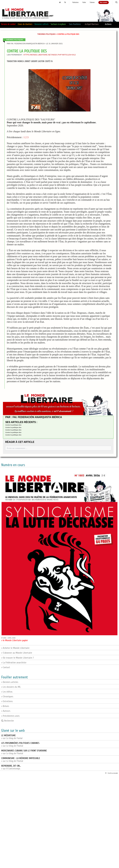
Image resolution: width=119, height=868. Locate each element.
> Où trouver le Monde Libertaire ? (18, 658)
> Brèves (5, 706)
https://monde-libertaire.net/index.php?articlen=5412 (50, 55)
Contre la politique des (13, 425)
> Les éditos (7, 692)
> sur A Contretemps (11, 767)
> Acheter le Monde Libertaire (15, 648)
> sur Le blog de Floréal (20, 744)
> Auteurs (6, 711)
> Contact (6, 667)
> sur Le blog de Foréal (12, 737)
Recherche (8, 721)
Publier (84, 2)
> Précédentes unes (10, 716)
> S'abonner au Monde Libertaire (17, 653)
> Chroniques (7, 697)
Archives (108, 24)
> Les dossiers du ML (11, 687)
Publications (75, 2)
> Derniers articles (10, 682)
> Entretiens (7, 701)
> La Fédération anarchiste (14, 663)
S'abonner (92, 2)
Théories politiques (46, 34)
